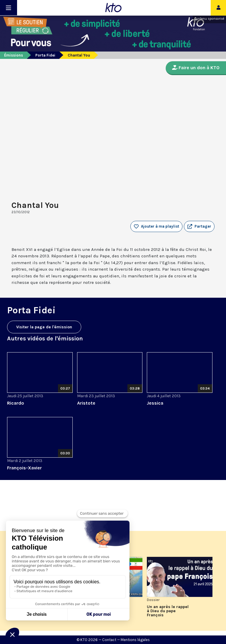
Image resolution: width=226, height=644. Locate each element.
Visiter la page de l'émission (44, 327)
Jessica (155, 403)
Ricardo (16, 403)
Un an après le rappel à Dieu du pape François (168, 611)
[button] (199, 226)
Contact (109, 640)
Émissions (14, 55)
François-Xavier (24, 468)
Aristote (86, 403)
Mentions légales (135, 640)
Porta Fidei (45, 55)
